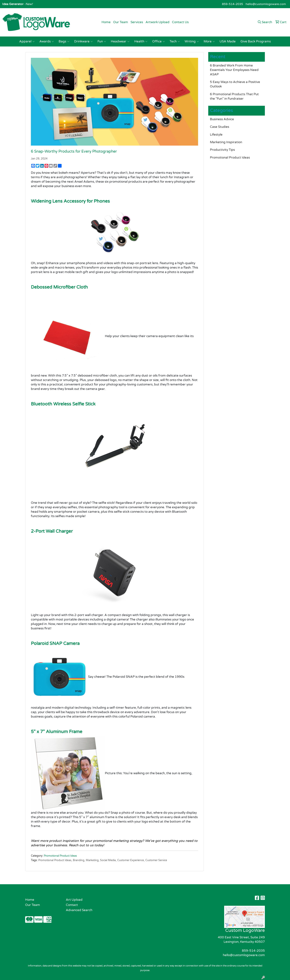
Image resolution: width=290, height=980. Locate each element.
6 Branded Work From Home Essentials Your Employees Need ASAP (234, 70)
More (209, 41)
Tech (175, 41)
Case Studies (220, 127)
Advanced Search (79, 910)
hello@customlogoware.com (266, 4)
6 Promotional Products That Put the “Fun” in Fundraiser (234, 96)
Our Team (121, 22)
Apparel (27, 41)
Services (137, 22)
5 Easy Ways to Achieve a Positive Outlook (235, 84)
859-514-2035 (232, 4)
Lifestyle (216, 135)
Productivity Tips (222, 150)
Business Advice (222, 119)
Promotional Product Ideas (60, 856)
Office (159, 41)
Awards (47, 41)
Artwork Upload (157, 22)
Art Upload (74, 900)
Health (141, 41)
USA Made (228, 41)
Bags (64, 41)
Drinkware (83, 41)
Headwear (120, 41)
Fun (102, 41)
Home (106, 22)
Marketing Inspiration (226, 142)
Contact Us (180, 22)
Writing (192, 41)
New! (29, 4)
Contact (72, 905)
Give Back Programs (256, 41)
